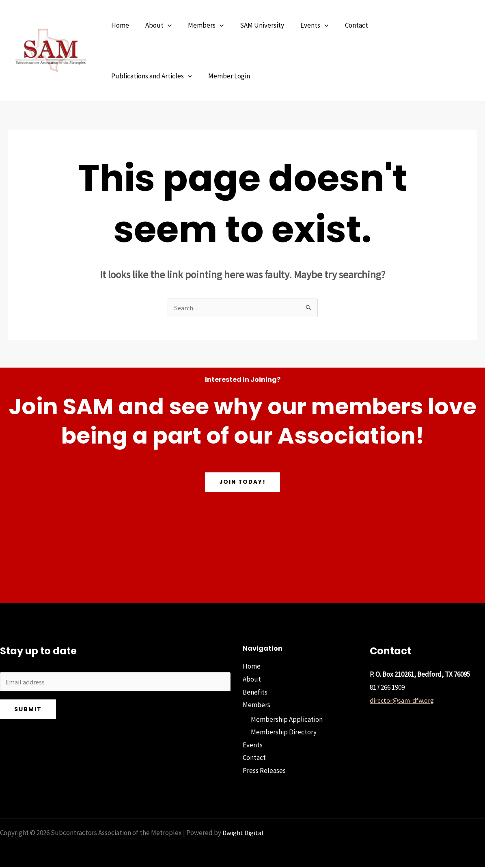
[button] (164, 25)
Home (252, 667)
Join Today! (242, 483)
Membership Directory (284, 733)
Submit (28, 711)
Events (253, 746)
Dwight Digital (243, 833)
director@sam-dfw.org (403, 701)
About (252, 680)
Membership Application (287, 720)
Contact (254, 759)
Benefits (255, 693)
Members (257, 706)
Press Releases (264, 771)
